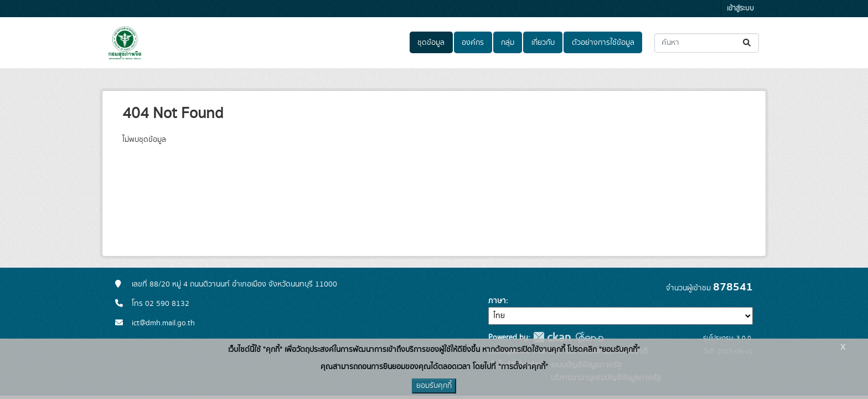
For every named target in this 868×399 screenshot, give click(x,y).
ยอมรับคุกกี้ (434, 386)
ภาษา (497, 301)
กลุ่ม (508, 43)
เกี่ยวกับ (543, 43)
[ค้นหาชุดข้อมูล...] (707, 43)
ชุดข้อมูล (431, 43)
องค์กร (473, 43)
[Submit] (748, 43)
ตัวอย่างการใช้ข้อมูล (603, 43)
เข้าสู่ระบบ (740, 9)
